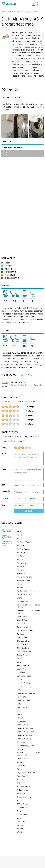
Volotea (20, 825)
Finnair (20, 679)
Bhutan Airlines (23, 601)
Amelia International (25, 577)
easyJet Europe (23, 665)
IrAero (19, 714)
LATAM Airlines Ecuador (26, 735)
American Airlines (24, 580)
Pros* (4, 454)
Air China (21, 545)
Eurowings (21, 672)
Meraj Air (20, 749)
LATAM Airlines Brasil (25, 728)
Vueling (20, 829)
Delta (19, 662)
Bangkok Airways (24, 594)
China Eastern (22, 644)
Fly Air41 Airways (24, 683)
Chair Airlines (22, 637)
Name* (4, 485)
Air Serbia (21, 566)
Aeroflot (20, 535)
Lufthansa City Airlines (25, 746)
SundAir (20, 801)
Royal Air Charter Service (26, 773)
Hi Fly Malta (22, 697)
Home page (6, 12)
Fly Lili (19, 686)
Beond (20, 598)
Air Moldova (22, 563)
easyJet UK (21, 669)
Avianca (20, 587)
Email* (6, 492)
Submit (29, 511)
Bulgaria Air (21, 623)
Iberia (19, 711)
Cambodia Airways (24, 627)
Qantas (20, 762)
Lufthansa (21, 742)
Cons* (4, 469)
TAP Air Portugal (23, 804)
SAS (19, 783)
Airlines (17, 12)
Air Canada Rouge (24, 542)
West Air (20, 832)
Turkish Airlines (23, 815)
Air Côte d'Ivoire (23, 549)
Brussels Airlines (23, 620)
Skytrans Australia (24, 797)
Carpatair (21, 634)
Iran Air (20, 718)
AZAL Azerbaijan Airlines (26, 591)
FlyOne (20, 690)
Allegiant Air (22, 573)
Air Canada (21, 538)
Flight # (5, 498)
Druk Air (26, 12)
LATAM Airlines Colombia (26, 732)
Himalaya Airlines (24, 700)
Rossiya (20, 769)
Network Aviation (24, 759)
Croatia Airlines (23, 655)
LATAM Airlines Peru (25, 739)
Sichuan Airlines (23, 790)
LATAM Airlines (23, 725)
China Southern (23, 648)
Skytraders (21, 794)
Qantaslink (21, 766)
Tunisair (20, 811)
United (20, 818)
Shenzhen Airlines (24, 787)
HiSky (19, 704)
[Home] (9, 3)
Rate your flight (26, 375)
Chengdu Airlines (23, 641)
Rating (4, 447)
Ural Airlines (22, 822)
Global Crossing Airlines (26, 693)
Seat (3, 505)
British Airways (23, 616)
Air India (20, 559)
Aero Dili (20, 531)
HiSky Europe (22, 707)
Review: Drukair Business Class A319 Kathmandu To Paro (27, 385)
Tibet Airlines (22, 808)
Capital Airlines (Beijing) (26, 630)
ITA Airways (22, 721)
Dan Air (20, 658)
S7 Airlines (21, 780)
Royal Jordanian (23, 776)
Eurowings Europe (24, 676)
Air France (21, 552)
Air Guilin (20, 556)
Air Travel (21, 570)
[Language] (36, 4)
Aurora (20, 584)
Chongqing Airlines (24, 651)
